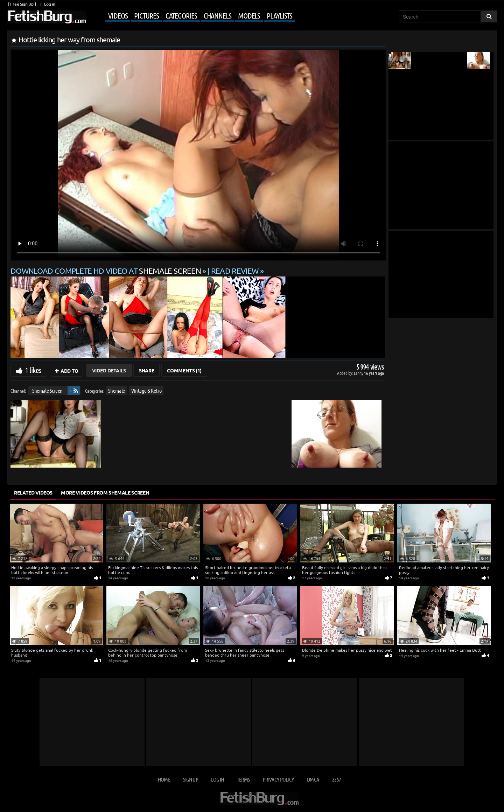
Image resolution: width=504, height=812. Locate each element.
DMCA (313, 779)
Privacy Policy (278, 779)
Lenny (359, 373)
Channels (218, 15)
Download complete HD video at (106, 271)
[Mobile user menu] (191, 16)
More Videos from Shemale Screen (105, 492)
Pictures (146, 15)
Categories (181, 15)
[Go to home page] (47, 17)
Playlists (279, 15)
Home (164, 779)
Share (146, 370)
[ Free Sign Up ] (22, 4)
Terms (243, 779)
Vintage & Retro (146, 390)
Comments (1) (184, 370)
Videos (118, 15)
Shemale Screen (47, 390)
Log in (50, 4)
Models (249, 15)
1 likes (33, 370)
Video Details (109, 370)
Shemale (117, 390)
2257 (337, 779)
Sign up (190, 779)
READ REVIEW (235, 271)
